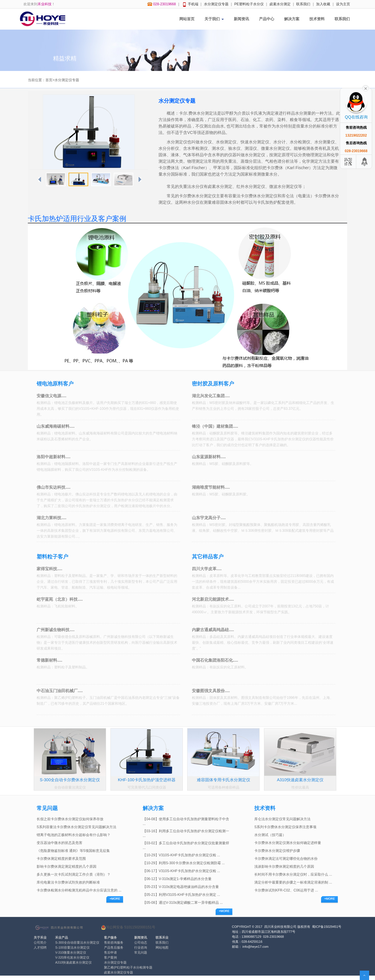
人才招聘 (40, 947)
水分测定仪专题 (216, 4)
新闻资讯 (241, 19)
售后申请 (110, 952)
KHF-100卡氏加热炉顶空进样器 (146, 780)
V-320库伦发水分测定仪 (72, 957)
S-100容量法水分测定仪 (72, 947)
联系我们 (303, 4)
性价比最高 (300, 787)
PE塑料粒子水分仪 (249, 4)
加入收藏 (323, 4)
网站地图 (162, 947)
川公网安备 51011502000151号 (128, 928)
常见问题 (141, 952)
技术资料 (317, 19)
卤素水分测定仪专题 (119, 972)
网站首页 (187, 19)
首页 (49, 80)
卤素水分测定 (280, 4)
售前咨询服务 (114, 942)
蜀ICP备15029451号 (327, 927)
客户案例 (110, 957)
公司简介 (40, 942)
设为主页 (343, 4)
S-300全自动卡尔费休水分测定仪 (70, 780)
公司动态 (141, 942)
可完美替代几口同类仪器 (147, 787)
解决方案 (292, 19)
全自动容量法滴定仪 (70, 787)
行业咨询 (141, 947)
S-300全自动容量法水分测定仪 (77, 942)
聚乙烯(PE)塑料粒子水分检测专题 (128, 967)
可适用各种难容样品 (224, 787)
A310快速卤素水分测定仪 (300, 780)
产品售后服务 (114, 947)
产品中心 (267, 19)
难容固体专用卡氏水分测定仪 (224, 780)
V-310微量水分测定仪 (71, 952)
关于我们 (214, 19)
